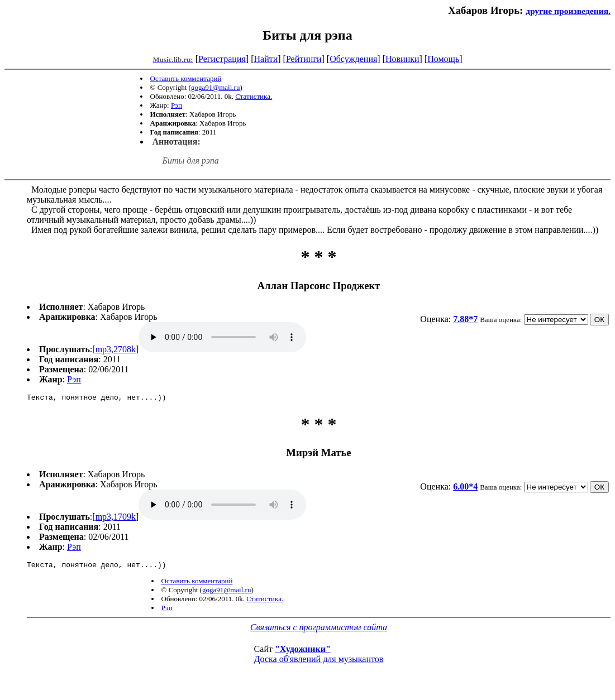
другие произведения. (568, 11)
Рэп (177, 105)
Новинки (402, 59)
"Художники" (303, 652)
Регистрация (222, 59)
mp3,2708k (116, 349)
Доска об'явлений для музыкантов (319, 662)
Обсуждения (353, 59)
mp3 (222, 337)
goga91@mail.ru (215, 87)
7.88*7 (465, 319)
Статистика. (254, 96)
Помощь (443, 59)
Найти (266, 59)
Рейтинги (304, 59)
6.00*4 (465, 488)
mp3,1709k (116, 518)
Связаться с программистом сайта (319, 631)
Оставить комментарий (186, 78)
